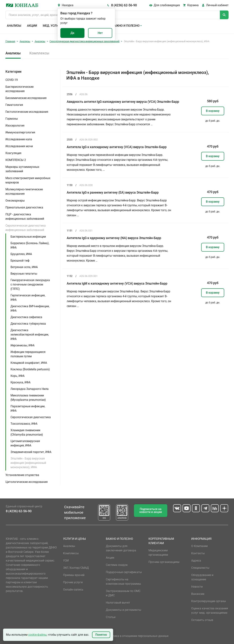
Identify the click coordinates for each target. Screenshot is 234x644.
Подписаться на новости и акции (151, 511)
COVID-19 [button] (12, 80)
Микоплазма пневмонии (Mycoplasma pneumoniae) (28, 398)
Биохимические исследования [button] (26, 98)
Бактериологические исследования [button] (19, 89)
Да (72, 33)
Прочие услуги (73, 582)
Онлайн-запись (73, 590)
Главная (10, 41)
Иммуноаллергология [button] (20, 132)
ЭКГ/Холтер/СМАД (76, 568)
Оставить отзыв (202, 620)
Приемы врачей (74, 575)
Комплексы (39, 53)
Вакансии (198, 594)
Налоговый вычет (118, 603)
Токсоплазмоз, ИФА (24, 424)
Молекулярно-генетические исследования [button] (24, 191)
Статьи (111, 617)
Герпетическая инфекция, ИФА (28, 298)
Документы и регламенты (124, 610)
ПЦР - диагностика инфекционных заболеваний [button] (25, 217)
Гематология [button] (14, 105)
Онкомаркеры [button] (15, 201)
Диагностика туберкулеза (28, 324)
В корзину (213, 111)
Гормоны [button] (12, 119)
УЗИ (66, 561)
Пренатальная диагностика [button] (24, 207)
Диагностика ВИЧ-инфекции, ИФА (30, 308)
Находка (68, 5)
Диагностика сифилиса (26, 317)
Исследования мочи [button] (19, 146)
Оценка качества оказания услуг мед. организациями (210, 611)
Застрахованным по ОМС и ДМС (123, 593)
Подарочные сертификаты (124, 572)
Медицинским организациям (158, 553)
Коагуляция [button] (13, 153)
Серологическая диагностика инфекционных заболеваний (84, 41)
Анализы (14, 26)
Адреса (196, 561)
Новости (197, 587)
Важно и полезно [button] (126, 26)
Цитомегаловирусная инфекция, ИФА (25, 443)
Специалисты (200, 568)
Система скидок (117, 565)
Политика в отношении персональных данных (137, 636)
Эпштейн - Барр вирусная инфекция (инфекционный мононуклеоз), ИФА (28, 463)
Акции (32, 26)
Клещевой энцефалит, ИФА (29, 363)
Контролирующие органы (209, 601)
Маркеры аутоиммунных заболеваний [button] (22, 169)
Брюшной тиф (20, 261)
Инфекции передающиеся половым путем (28, 354)
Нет (100, 33)
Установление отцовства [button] (22, 475)
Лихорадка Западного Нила (30, 389)
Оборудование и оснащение (202, 577)
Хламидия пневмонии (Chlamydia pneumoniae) (27, 432)
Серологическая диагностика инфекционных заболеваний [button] (26, 228)
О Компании (199, 546)
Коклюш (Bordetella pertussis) (30, 369)
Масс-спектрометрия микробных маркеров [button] (28, 180)
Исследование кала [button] (19, 139)
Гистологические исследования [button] (27, 112)
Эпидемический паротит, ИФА (31, 452)
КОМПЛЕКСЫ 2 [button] (16, 160)
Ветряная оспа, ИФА (24, 267)
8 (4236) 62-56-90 (124, 5)
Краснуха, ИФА (20, 382)
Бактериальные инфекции (28, 237)
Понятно (101, 635)
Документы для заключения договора (121, 548)
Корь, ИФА (17, 376)
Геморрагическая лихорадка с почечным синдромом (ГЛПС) (30, 284)
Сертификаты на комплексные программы (123, 582)
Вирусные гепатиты (24, 274)
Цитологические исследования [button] (27, 482)
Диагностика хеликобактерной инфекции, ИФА (30, 335)
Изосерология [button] (15, 126)
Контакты (198, 553)
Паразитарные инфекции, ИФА (28, 408)
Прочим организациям (164, 562)
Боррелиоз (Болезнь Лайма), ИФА (30, 245)
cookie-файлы (37, 635)
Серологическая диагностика (31, 417)
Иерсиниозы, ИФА (22, 345)
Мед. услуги (52, 26)
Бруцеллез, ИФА (21, 254)
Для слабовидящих (167, 5)
